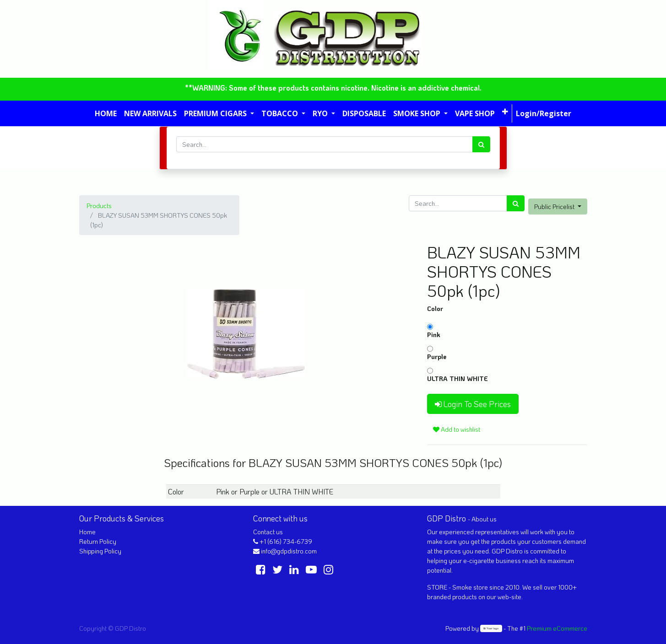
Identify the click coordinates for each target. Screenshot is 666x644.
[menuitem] (106, 113)
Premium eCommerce (557, 628)
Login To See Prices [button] (473, 404)
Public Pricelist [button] (555, 207)
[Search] (481, 144)
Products (99, 206)
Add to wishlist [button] (457, 429)
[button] (505, 112)
